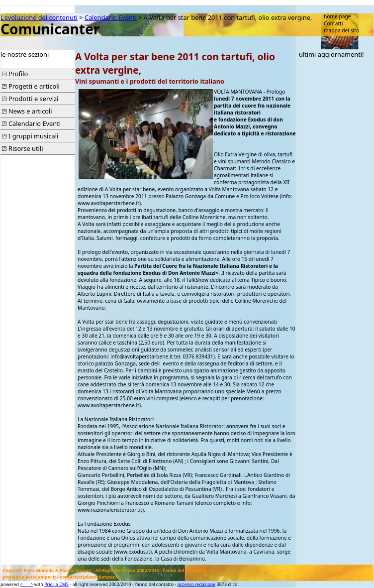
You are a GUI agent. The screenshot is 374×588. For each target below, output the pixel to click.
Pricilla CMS (56, 584)
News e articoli (30, 111)
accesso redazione (197, 584)
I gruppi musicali (33, 136)
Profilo (18, 74)
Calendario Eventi (111, 17)
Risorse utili (26, 148)
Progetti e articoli (34, 86)
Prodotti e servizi (33, 99)
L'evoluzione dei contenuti (39, 17)
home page (337, 16)
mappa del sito (341, 30)
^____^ (26, 584)
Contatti (333, 23)
